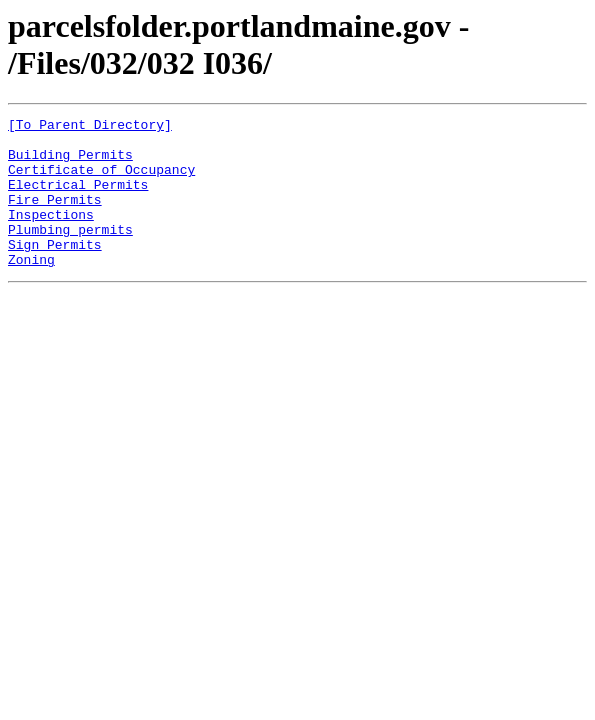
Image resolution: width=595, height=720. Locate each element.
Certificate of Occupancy (101, 181)
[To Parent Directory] (90, 127)
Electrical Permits (78, 199)
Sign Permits (55, 271)
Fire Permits (55, 217)
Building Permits (70, 163)
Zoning (31, 289)
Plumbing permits (70, 253)
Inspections (51, 235)
